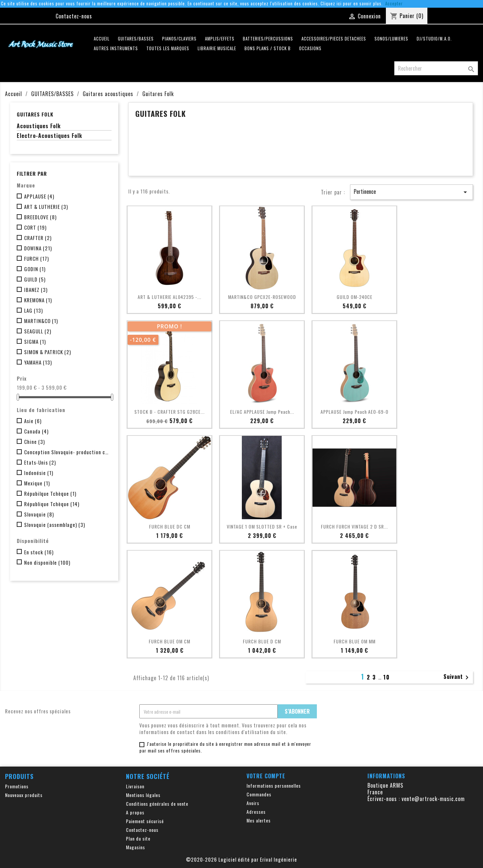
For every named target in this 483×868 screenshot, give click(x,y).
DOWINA (38, 248)
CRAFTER (38, 238)
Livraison (135, 786)
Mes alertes (259, 820)
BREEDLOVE (40, 217)
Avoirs (253, 803)
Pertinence (411, 192)
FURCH (37, 258)
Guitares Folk (35, 114)
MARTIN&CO (41, 321)
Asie (33, 421)
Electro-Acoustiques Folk (49, 136)
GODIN (35, 269)
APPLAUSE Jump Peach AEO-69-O (355, 412)
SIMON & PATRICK (48, 352)
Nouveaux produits (24, 795)
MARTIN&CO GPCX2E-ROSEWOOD (262, 297)
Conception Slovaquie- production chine (66, 452)
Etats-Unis (40, 462)
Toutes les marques (168, 48)
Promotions (17, 786)
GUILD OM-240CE (355, 297)
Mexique (37, 483)
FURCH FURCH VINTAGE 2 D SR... (354, 526)
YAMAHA (38, 362)
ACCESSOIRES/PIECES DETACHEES (334, 39)
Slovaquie (39, 514)
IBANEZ (36, 290)
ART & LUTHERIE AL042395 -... (169, 297)
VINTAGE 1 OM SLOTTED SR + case (262, 526)
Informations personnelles (274, 785)
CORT (35, 227)
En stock (39, 552)
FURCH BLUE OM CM (169, 641)
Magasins (135, 847)
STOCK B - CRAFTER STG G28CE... (169, 412)
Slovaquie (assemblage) (55, 525)
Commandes (259, 794)
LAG (33, 310)
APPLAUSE (39, 196)
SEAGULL (38, 331)
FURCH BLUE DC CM (170, 526)
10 (387, 677)
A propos (135, 812)
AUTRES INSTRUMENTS (116, 48)
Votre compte (266, 776)
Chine (34, 442)
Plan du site (138, 838)
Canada (36, 431)
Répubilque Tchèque (50, 493)
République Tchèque (52, 504)
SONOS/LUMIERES (391, 39)
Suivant (457, 677)
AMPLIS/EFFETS (220, 39)
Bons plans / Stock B (268, 48)
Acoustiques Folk (39, 126)
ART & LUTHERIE (46, 207)
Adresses (256, 812)
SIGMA (35, 341)
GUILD (35, 279)
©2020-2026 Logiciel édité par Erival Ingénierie (241, 859)
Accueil (102, 39)
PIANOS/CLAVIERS (179, 39)
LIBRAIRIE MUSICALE (217, 48)
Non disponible (47, 562)
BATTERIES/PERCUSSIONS (268, 39)
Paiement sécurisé (145, 821)
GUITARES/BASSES (136, 39)
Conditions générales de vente (157, 804)
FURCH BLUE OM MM (355, 641)
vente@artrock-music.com (433, 799)
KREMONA (38, 300)
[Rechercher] (436, 68)
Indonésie (39, 473)
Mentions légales (143, 795)
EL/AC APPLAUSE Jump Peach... (262, 412)
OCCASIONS (310, 48)
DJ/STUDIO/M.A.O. (434, 39)
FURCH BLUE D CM (262, 641)
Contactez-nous (74, 16)
